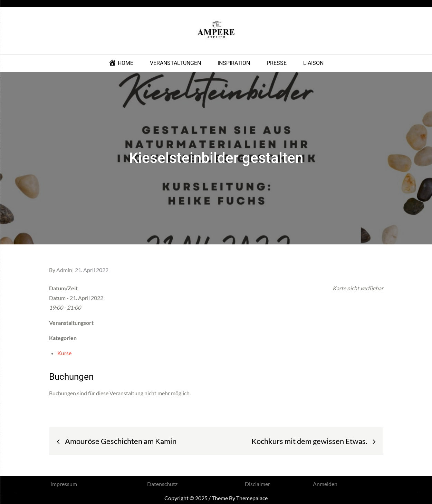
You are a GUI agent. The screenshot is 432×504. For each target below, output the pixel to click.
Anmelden (325, 484)
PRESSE (277, 63)
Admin (64, 270)
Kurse (64, 353)
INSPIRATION (234, 63)
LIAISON (313, 63)
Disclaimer (257, 484)
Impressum (64, 484)
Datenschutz (162, 484)
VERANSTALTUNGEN (175, 63)
